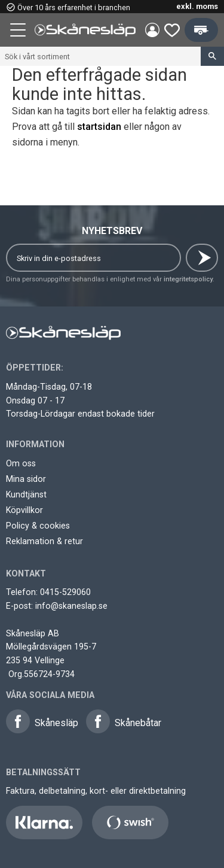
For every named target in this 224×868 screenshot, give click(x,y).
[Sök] (212, 56)
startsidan (99, 127)
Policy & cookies (38, 526)
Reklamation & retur (45, 541)
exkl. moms (197, 6)
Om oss (21, 463)
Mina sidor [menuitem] (152, 30)
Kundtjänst (26, 494)
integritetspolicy (188, 279)
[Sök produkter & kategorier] (100, 56)
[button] (19, 32)
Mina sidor (26, 479)
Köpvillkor (24, 510)
